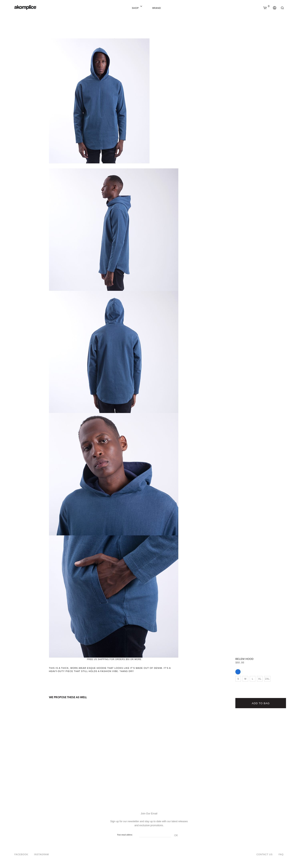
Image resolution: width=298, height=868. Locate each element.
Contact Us (264, 854)
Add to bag (261, 703)
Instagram (42, 854)
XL (260, 679)
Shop (135, 8)
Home (146, 8)
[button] (266, 6)
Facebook (21, 854)
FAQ (281, 854)
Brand (157, 8)
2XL (267, 679)
